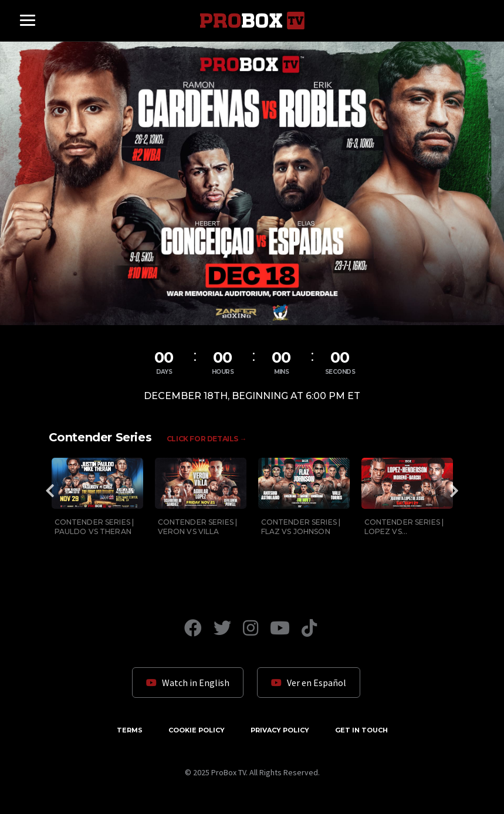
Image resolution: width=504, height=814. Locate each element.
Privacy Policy (280, 730)
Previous (50, 490)
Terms (130, 730)
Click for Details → (207, 439)
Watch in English (188, 683)
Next (454, 490)
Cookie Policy (197, 730)
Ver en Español (309, 683)
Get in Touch (361, 730)
